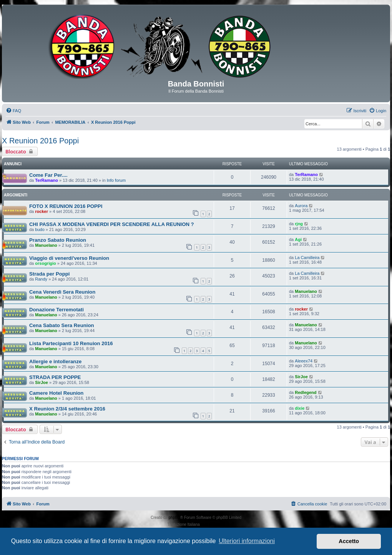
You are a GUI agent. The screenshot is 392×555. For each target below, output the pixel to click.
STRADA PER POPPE (55, 377)
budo (40, 229)
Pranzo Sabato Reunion (58, 240)
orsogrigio (45, 263)
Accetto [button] (349, 541)
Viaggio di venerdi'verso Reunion (69, 258)
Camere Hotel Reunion (56, 393)
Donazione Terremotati (56, 310)
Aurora (301, 206)
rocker (42, 211)
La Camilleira (307, 258)
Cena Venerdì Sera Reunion (62, 292)
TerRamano (47, 180)
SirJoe (42, 382)
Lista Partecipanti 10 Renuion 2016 (71, 343)
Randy (41, 279)
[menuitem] (13, 111)
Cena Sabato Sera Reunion (62, 325)
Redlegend (306, 392)
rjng (299, 224)
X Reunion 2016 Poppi (40, 141)
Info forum (116, 180)
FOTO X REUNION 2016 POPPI (66, 206)
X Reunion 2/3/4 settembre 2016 (67, 409)
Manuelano (46, 245)
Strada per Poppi (50, 274)
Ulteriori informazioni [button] (247, 541)
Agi (298, 239)
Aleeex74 (304, 361)
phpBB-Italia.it (213, 524)
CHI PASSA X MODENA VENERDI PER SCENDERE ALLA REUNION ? (112, 224)
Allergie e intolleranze (55, 361)
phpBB (174, 518)
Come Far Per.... (48, 175)
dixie (300, 408)
